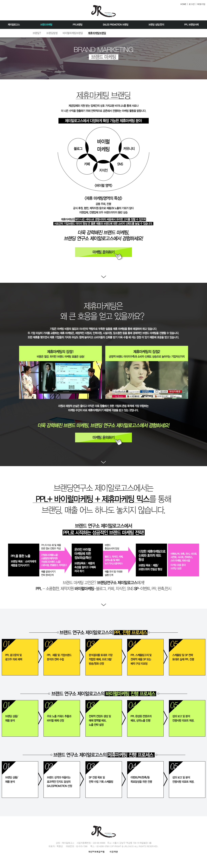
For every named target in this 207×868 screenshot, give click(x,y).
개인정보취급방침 (96, 852)
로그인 (192, 4)
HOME (183, 4)
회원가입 (201, 4)
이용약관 (114, 852)
